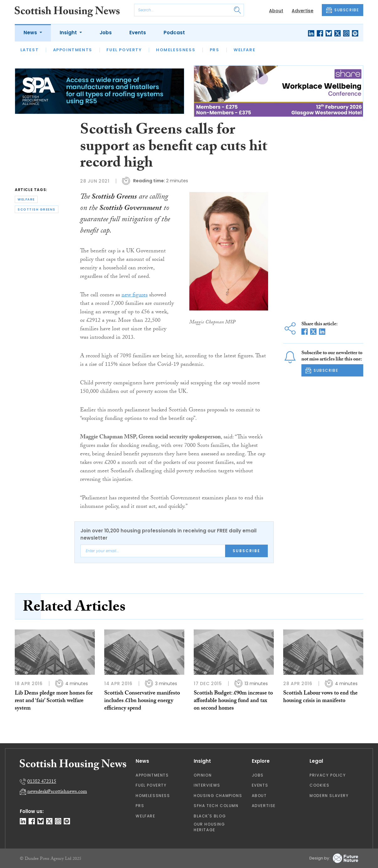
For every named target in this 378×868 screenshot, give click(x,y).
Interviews (207, 785)
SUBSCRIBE (343, 10)
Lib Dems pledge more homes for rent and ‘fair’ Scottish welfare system (54, 701)
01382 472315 (42, 782)
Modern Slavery (329, 796)
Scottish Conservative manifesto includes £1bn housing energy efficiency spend (142, 701)
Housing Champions (218, 796)
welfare (26, 199)
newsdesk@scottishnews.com (57, 792)
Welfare (244, 50)
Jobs (106, 33)
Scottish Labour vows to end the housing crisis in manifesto (320, 698)
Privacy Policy (328, 775)
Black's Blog (210, 816)
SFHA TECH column (216, 806)
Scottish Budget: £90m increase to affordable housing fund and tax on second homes (233, 701)
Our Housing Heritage (209, 827)
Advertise (302, 11)
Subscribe (246, 551)
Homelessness (176, 50)
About (276, 11)
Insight (69, 33)
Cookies (319, 785)
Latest (30, 50)
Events (138, 33)
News (31, 33)
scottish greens (37, 209)
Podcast (174, 33)
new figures (135, 296)
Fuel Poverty (124, 50)
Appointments (73, 50)
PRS (215, 50)
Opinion (203, 775)
